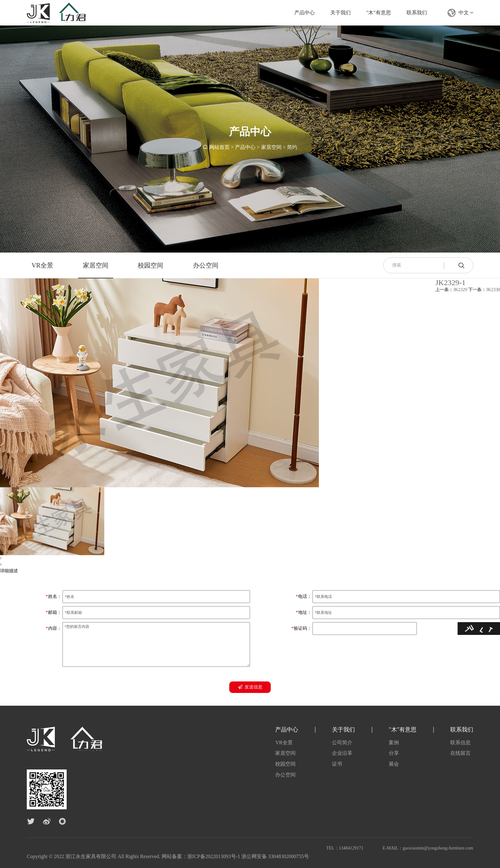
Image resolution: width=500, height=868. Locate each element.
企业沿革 (342, 753)
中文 (466, 13)
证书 (337, 764)
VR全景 (42, 265)
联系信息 (460, 743)
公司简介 (342, 743)
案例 (394, 743)
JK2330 (484, 290)
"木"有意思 (379, 13)
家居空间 (271, 147)
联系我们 (417, 13)
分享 (394, 753)
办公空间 (206, 265)
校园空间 (151, 265)
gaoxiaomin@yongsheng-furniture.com (438, 848)
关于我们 (341, 13)
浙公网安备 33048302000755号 (275, 856)
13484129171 (351, 848)
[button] (159, 558)
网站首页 (219, 147)
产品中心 (305, 13)
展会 (394, 764)
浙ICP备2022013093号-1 (214, 856)
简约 (292, 147)
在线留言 (460, 753)
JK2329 (451, 290)
